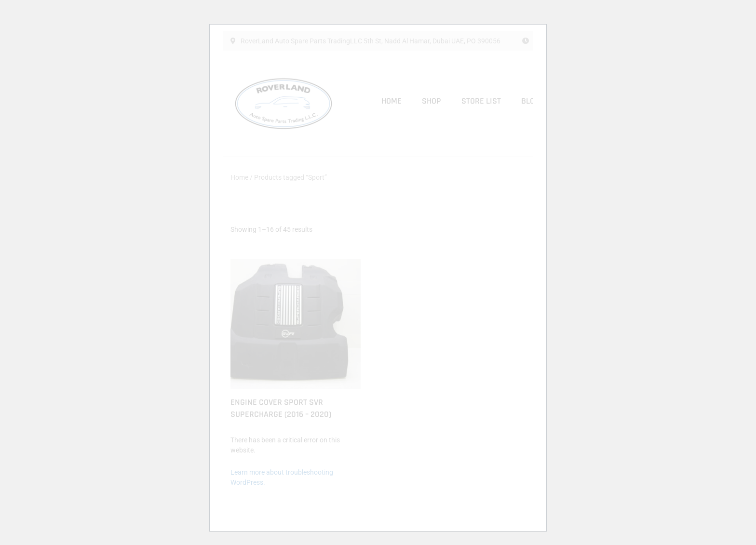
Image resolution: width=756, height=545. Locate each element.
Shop (432, 101)
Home (391, 101)
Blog (530, 101)
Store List (481, 101)
